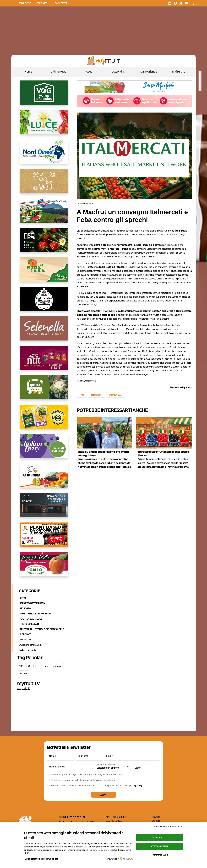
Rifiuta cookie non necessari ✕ (168, 826)
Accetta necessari (160, 846)
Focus (89, 71)
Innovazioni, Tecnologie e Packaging (42, 629)
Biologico (25, 634)
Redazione (25, 3)
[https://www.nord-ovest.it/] (44, 154)
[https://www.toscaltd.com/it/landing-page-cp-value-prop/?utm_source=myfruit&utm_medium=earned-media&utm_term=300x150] (44, 508)
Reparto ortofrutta (32, 603)
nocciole (23, 673)
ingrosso (58, 666)
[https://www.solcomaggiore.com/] (44, 184)
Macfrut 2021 (116, 395)
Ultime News (58, 71)
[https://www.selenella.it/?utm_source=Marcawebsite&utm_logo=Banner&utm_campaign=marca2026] (44, 331)
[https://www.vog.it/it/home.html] (44, 95)
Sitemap (156, 821)
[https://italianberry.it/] (44, 449)
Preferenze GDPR (160, 855)
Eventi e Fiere (27, 650)
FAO (82, 395)
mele (46, 666)
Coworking (119, 71)
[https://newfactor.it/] (44, 360)
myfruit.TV (179, 71)
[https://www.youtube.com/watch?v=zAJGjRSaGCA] (44, 537)
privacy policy (136, 785)
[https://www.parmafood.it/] (44, 419)
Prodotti (25, 639)
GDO (21, 666)
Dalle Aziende (149, 71)
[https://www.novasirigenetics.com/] (44, 243)
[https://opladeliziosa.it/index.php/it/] (44, 478)
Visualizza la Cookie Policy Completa (41, 859)
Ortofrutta (34, 666)
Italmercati (97, 395)
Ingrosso (25, 608)
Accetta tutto (160, 837)
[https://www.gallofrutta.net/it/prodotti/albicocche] (44, 567)
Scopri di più (24, 688)
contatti (42, 3)
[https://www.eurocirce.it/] (44, 213)
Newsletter (60, 3)
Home (28, 71)
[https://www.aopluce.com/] (44, 125)
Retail (23, 598)
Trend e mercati (29, 624)
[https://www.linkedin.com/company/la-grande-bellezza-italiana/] (44, 301)
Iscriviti (104, 795)
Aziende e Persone (30, 645)
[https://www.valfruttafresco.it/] (44, 272)
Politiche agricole (31, 619)
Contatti (156, 817)
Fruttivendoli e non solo (35, 614)
